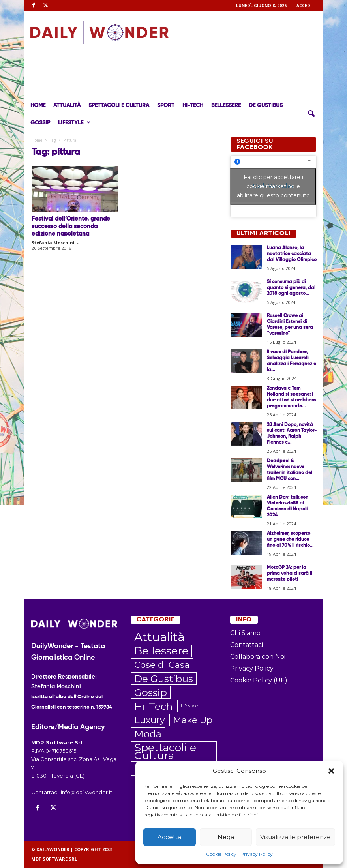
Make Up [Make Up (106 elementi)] (193, 720)
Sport (166, 105)
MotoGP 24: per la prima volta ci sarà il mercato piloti (290, 574)
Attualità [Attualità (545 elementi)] (159, 637)
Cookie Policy (221, 854)
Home (38, 105)
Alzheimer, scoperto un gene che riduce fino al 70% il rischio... (290, 540)
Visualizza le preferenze (295, 837)
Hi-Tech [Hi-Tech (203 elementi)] (153, 706)
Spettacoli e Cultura (119, 105)
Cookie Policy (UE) (259, 680)
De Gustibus (266, 105)
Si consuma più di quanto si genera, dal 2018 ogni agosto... (291, 288)
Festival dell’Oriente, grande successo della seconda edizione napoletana (71, 226)
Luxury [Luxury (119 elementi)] (149, 720)
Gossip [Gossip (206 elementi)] (151, 692)
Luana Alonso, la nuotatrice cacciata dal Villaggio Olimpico (292, 254)
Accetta (169, 837)
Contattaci (247, 645)
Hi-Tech (193, 105)
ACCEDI (304, 6)
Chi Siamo (245, 633)
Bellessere (226, 105)
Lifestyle (74, 123)
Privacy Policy (257, 854)
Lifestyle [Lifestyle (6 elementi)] (189, 706)
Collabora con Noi (258, 657)
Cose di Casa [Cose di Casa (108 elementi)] (162, 665)
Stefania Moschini (53, 243)
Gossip (40, 123)
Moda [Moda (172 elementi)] (148, 734)
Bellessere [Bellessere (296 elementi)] (161, 651)
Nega (226, 837)
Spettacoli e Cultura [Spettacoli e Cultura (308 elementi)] (165, 752)
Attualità (67, 105)
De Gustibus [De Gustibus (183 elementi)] (164, 679)
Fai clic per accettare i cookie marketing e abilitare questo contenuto (273, 186)
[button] (331, 771)
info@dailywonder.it (86, 792)
